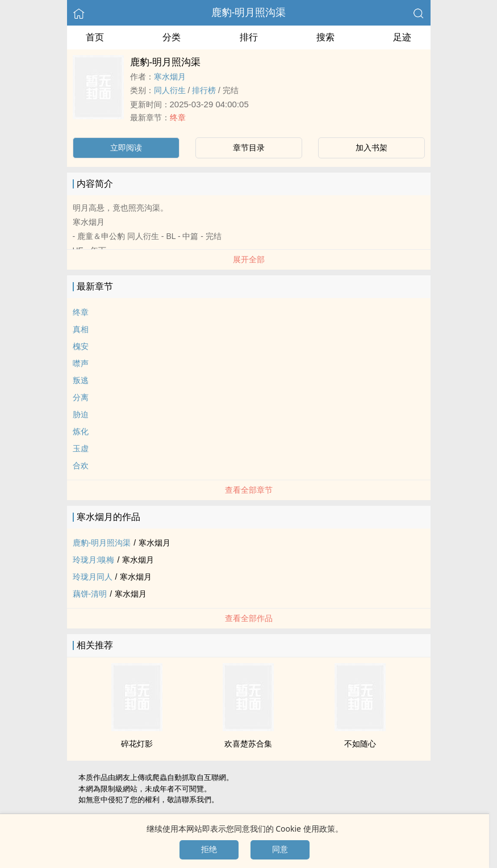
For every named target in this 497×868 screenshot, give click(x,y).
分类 (172, 37)
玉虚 (81, 448)
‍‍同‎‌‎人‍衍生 (170, 90)
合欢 (81, 466)
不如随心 (360, 744)
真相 (81, 329)
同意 (280, 849)
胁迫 (81, 414)
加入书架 (371, 148)
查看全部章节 (249, 490)
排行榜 (204, 90)
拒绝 (209, 849)
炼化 (81, 431)
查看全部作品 (249, 618)
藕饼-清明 (90, 594)
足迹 (402, 37)
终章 (178, 118)
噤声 (81, 363)
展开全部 (249, 259)
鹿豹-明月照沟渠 (249, 12)
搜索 (325, 37)
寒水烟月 (170, 77)
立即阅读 (126, 148)
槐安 (81, 346)
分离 (81, 397)
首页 (95, 37)
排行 (249, 37)
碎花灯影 (137, 744)
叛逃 (81, 380)
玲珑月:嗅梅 (94, 560)
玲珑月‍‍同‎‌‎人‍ (93, 577)
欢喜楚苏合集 (248, 744)
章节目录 (249, 148)
